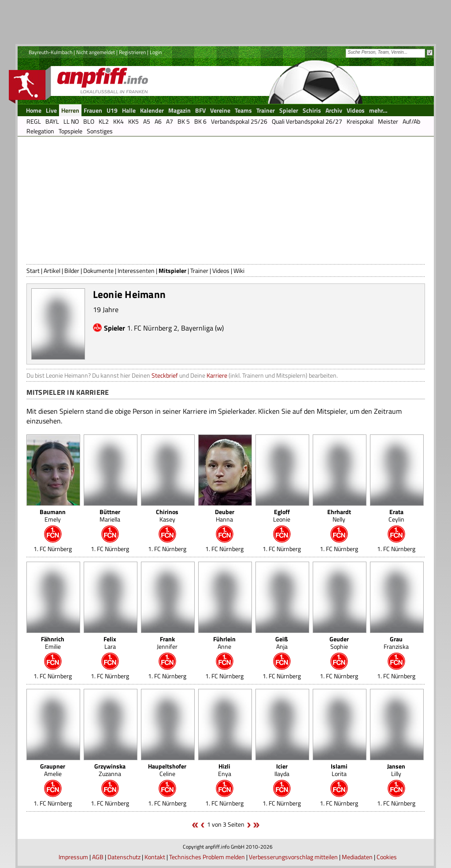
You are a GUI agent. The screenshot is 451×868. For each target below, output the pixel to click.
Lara (110, 643)
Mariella (110, 515)
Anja (282, 643)
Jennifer (167, 643)
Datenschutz (124, 857)
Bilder (72, 270)
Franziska (396, 643)
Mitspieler (172, 270)
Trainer (199, 270)
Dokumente (98, 270)
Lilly (396, 770)
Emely (53, 515)
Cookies (387, 857)
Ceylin (396, 515)
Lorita (339, 770)
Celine (167, 770)
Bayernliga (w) (202, 328)
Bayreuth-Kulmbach (50, 52)
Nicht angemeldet (96, 52)
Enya (225, 770)
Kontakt (155, 857)
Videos (221, 270)
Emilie (53, 643)
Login (156, 52)
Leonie (282, 515)
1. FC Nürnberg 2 (152, 328)
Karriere (217, 375)
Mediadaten (357, 857)
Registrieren (132, 52)
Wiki (239, 270)
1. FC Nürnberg (53, 549)
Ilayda (282, 770)
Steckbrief (165, 375)
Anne (224, 643)
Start (33, 270)
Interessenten (136, 270)
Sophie (339, 643)
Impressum (73, 857)
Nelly (339, 515)
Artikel (52, 270)
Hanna (225, 515)
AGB (98, 857)
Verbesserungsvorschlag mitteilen (293, 857)
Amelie (53, 770)
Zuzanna (110, 770)
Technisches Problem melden (207, 857)
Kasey (167, 515)
